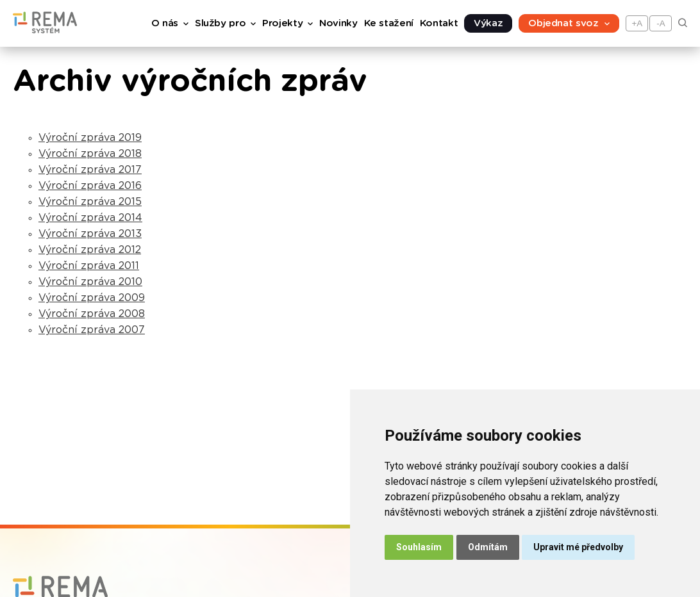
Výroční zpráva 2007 (92, 330)
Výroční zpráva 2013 (90, 234)
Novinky (338, 23)
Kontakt (439, 23)
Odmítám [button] (488, 547)
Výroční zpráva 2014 (90, 218)
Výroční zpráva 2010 (90, 282)
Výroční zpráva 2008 (92, 314)
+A (637, 23)
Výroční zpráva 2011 (89, 266)
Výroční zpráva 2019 (90, 138)
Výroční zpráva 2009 (92, 298)
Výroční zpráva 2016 (90, 186)
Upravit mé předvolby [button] (578, 547)
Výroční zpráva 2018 (90, 154)
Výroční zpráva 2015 (90, 202)
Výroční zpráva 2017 (90, 170)
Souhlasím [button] (419, 547)
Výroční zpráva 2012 (90, 250)
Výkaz (488, 23)
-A (661, 23)
